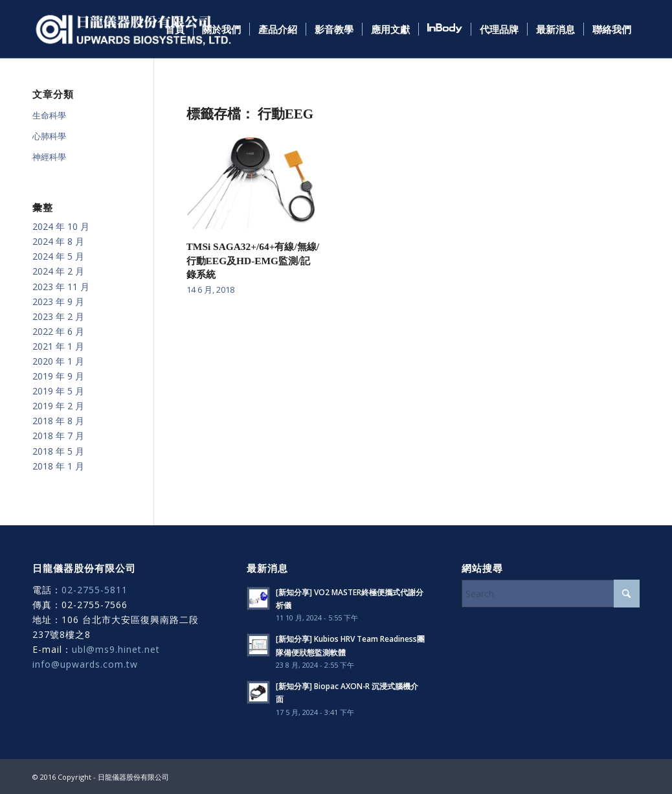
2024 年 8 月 (58, 241)
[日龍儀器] (134, 29)
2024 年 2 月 (58, 271)
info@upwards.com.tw (85, 664)
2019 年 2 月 (58, 406)
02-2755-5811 (95, 590)
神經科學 (49, 157)
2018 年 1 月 (58, 466)
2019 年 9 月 (58, 376)
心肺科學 (49, 136)
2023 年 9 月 (58, 301)
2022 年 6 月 (58, 331)
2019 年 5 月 (58, 391)
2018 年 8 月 (58, 421)
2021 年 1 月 (58, 346)
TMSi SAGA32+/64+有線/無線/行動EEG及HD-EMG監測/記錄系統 (253, 260)
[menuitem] (175, 29)
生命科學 (49, 115)
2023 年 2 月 (58, 316)
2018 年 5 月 (58, 451)
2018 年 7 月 (58, 436)
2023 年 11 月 (61, 287)
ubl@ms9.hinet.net (116, 649)
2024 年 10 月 (61, 226)
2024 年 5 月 (58, 256)
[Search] (551, 594)
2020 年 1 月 (58, 361)
